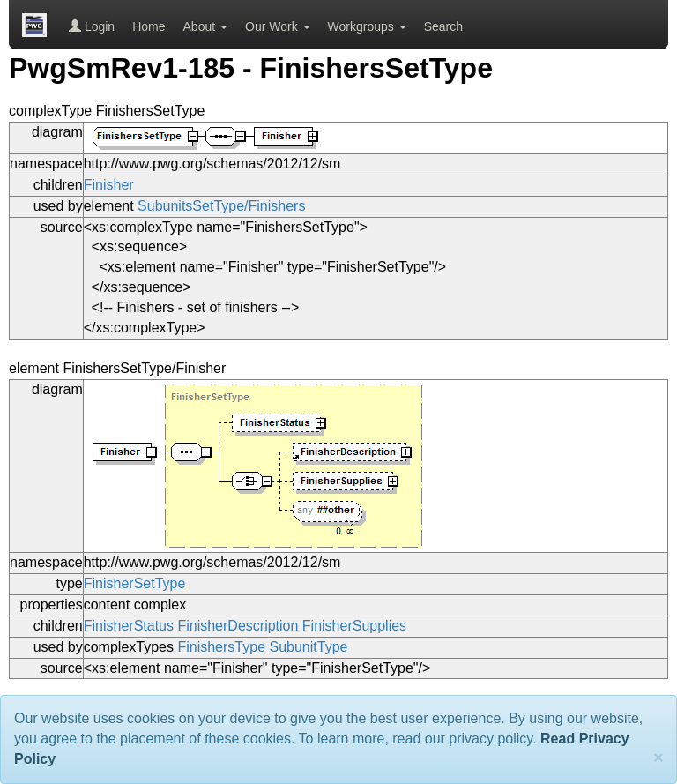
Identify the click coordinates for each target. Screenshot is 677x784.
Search (443, 26)
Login (92, 26)
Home (149, 26)
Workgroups (367, 26)
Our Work (278, 26)
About (205, 26)
